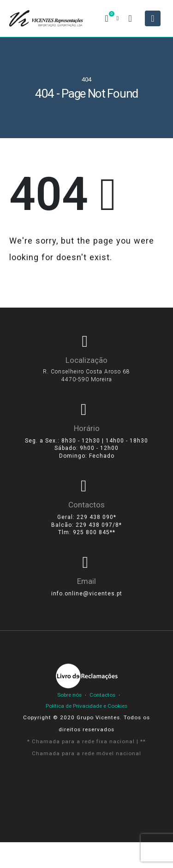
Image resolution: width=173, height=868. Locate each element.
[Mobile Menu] (152, 18)
